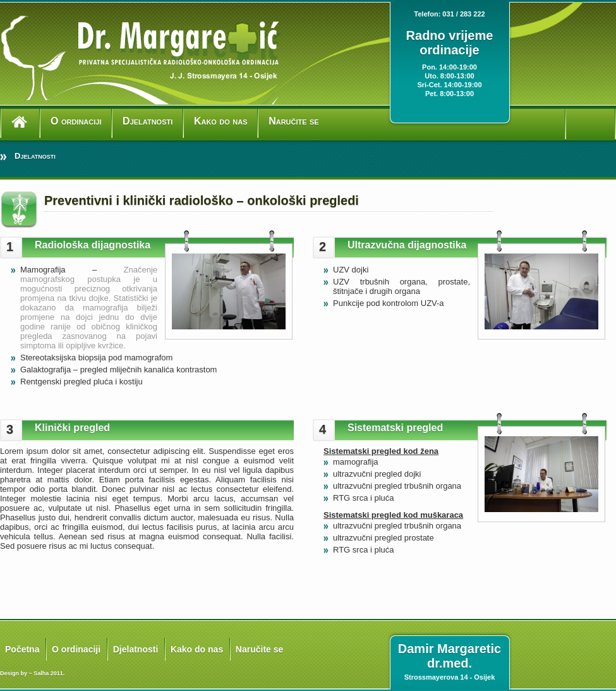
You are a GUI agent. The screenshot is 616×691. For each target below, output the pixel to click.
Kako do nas (221, 121)
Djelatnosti (148, 121)
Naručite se (294, 121)
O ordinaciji (76, 121)
